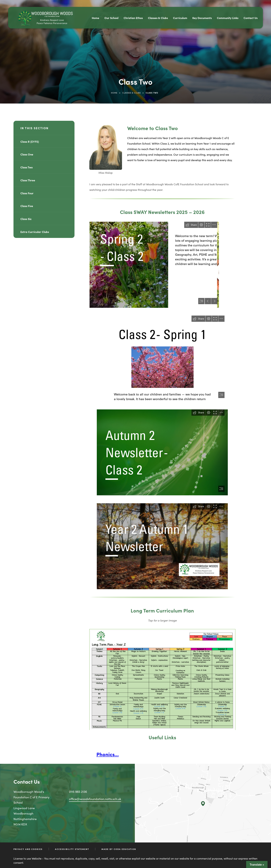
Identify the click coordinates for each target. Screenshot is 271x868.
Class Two (27, 167)
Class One (27, 154)
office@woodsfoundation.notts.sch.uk (95, 799)
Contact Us (251, 18)
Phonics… (108, 754)
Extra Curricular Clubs (35, 232)
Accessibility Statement (72, 849)
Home (95, 18)
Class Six (26, 219)
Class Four (27, 193)
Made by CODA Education (119, 849)
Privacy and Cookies (28, 849)
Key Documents (202, 18)
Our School (111, 18)
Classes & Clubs (158, 18)
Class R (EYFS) (30, 141)
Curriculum (180, 18)
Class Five (27, 206)
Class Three (28, 180)
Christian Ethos (133, 18)
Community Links (228, 18)
